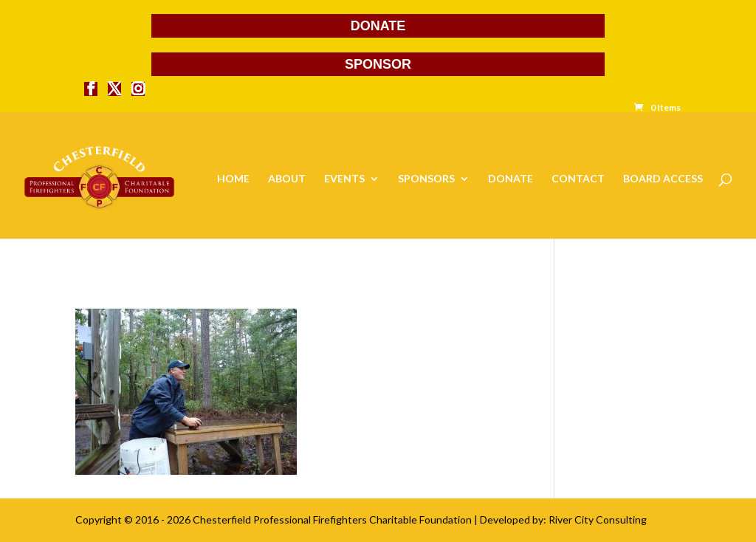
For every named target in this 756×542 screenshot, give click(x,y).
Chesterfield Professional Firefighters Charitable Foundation (332, 519)
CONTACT (578, 179)
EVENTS (344, 179)
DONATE (378, 26)
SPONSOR (378, 64)
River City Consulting (598, 519)
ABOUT (287, 179)
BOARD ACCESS (663, 179)
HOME (233, 179)
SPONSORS (426, 179)
